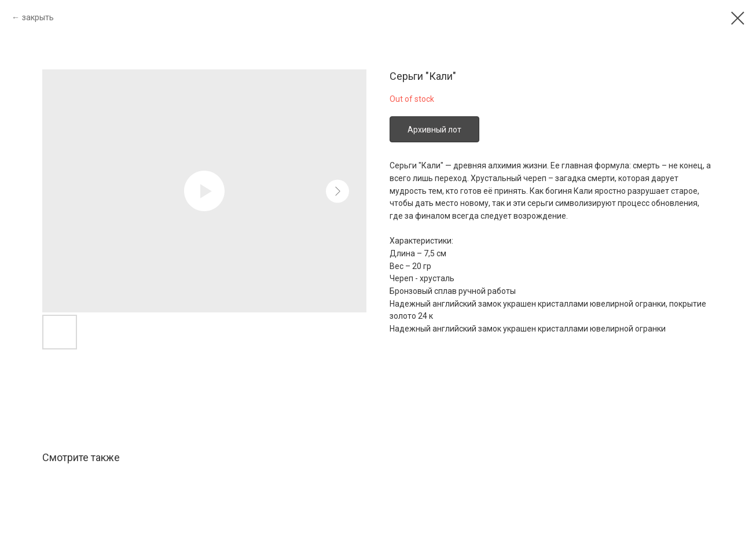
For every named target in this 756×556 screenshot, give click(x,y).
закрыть (38, 17)
